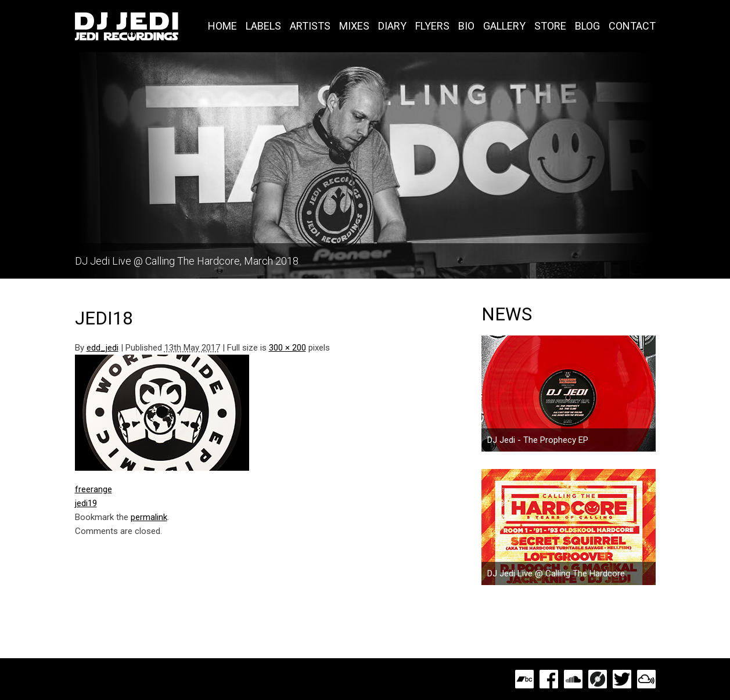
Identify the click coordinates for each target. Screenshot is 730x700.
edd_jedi (103, 348)
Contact (632, 26)
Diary (392, 26)
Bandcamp (524, 679)
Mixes (354, 26)
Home (222, 26)
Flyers (432, 26)
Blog (587, 26)
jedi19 (86, 503)
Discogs (598, 679)
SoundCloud (573, 679)
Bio (466, 26)
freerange (94, 489)
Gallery (504, 26)
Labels (263, 26)
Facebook (549, 679)
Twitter (622, 679)
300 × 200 (287, 348)
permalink (149, 517)
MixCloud (646, 679)
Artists (310, 26)
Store (550, 26)
